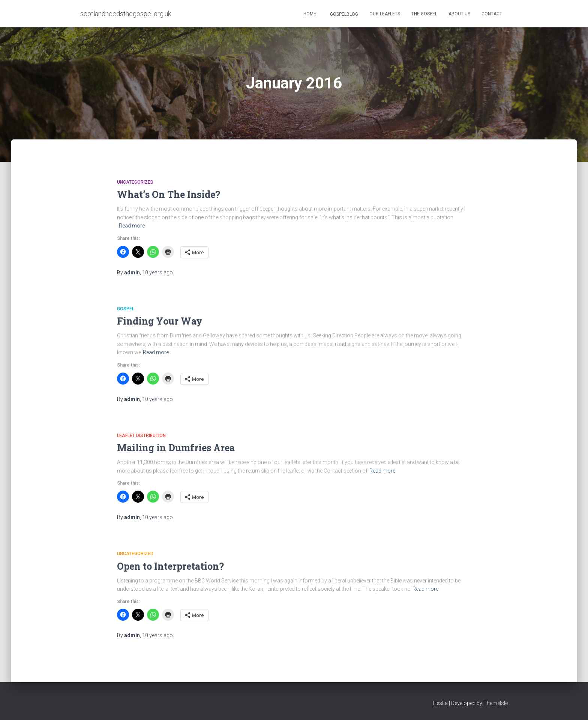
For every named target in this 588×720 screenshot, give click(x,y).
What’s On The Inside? (169, 194)
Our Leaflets (385, 14)
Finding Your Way (160, 321)
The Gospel (424, 14)
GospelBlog (343, 14)
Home (310, 14)
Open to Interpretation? (170, 566)
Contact (492, 14)
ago (157, 272)
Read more (132, 226)
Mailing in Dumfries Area (176, 448)
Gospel (126, 309)
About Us (459, 14)
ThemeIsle (496, 703)
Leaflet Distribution (141, 436)
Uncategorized (135, 182)
